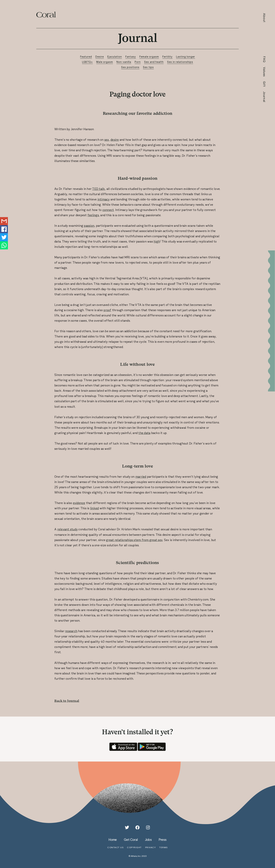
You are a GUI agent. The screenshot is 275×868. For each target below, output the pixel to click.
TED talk (98, 189)
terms (163, 847)
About (264, 18)
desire (115, 140)
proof (107, 310)
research (71, 631)
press (163, 840)
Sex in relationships (180, 62)
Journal (264, 97)
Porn (138, 62)
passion (89, 226)
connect (108, 210)
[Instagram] (148, 827)
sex (107, 140)
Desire (100, 57)
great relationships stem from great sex (134, 540)
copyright (134, 847)
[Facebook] (137, 827)
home (113, 840)
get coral (131, 840)
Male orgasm (105, 62)
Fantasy (131, 57)
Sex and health (154, 62)
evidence (79, 503)
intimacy (104, 199)
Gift (264, 84)
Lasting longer (186, 57)
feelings (93, 215)
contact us (115, 847)
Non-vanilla (124, 62)
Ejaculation (115, 57)
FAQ (264, 59)
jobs (148, 840)
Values (264, 72)
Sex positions (130, 67)
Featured (86, 57)
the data (144, 433)
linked (95, 508)
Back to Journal (67, 701)
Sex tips (148, 67)
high (157, 241)
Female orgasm (149, 57)
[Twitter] (127, 827)
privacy (151, 847)
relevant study (68, 529)
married (141, 477)
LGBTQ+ (87, 62)
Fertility (167, 57)
